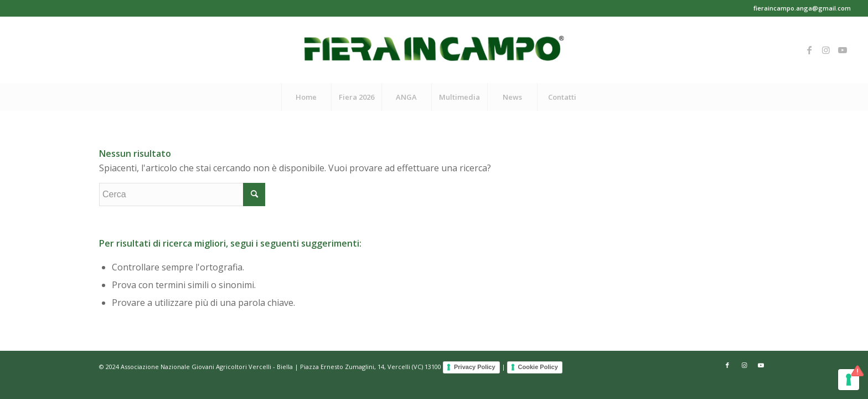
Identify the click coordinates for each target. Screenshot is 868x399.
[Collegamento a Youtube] (843, 50)
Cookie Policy (538, 367)
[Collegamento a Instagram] (826, 50)
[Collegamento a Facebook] (809, 50)
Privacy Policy (475, 367)
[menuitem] (306, 97)
